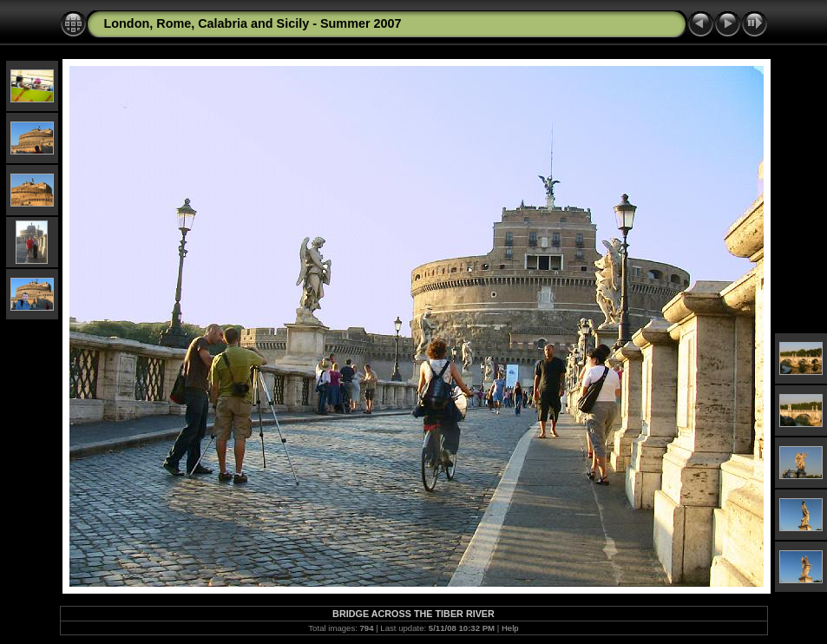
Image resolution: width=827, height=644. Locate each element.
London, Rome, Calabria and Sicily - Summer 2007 (253, 23)
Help (510, 628)
